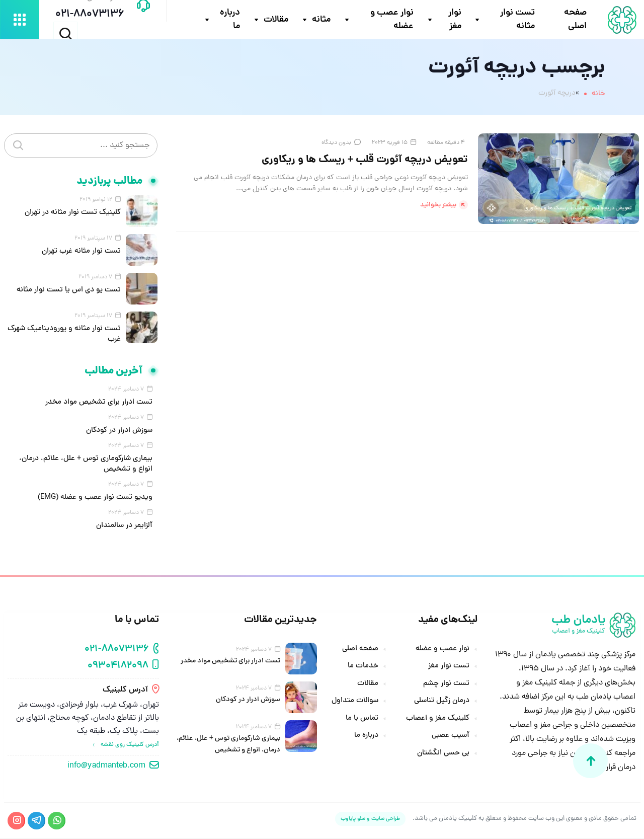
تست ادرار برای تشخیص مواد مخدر (99, 403)
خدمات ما (363, 667)
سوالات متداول (355, 702)
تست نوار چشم (446, 684)
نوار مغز (455, 20)
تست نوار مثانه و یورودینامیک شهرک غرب (64, 335)
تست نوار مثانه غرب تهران (81, 252)
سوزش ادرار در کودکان (119, 432)
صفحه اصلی (575, 20)
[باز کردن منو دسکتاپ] (20, 20)
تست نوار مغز (449, 667)
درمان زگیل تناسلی (442, 702)
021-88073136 (117, 650)
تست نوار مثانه (517, 20)
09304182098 (118, 667)
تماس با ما (362, 719)
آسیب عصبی (451, 737)
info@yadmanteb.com (106, 767)
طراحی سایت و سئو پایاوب (370, 819)
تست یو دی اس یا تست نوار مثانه (69, 291)
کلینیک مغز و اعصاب (438, 719)
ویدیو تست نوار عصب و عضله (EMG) (95, 499)
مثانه (321, 20)
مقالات (276, 20)
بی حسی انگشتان (443, 754)
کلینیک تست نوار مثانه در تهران (73, 214)
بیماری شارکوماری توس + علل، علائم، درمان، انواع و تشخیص (86, 465)
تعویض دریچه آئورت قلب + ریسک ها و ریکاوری (364, 161)
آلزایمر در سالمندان (124, 527)
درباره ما (230, 20)
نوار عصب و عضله (392, 20)
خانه (598, 94)
